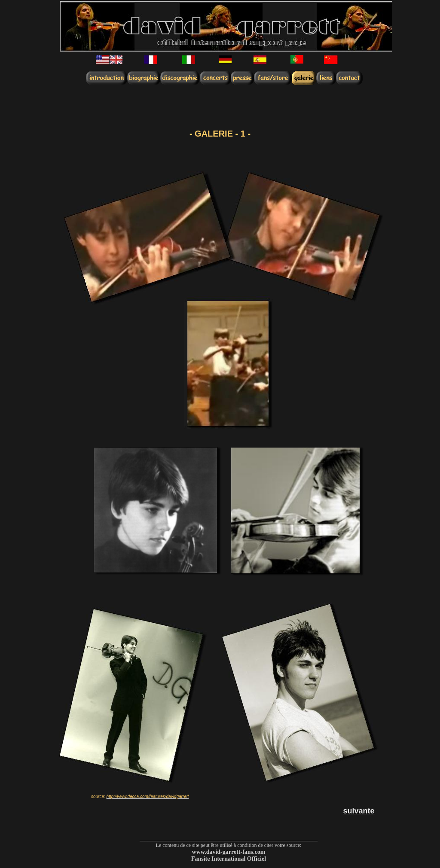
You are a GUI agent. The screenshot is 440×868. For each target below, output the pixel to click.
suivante (359, 811)
